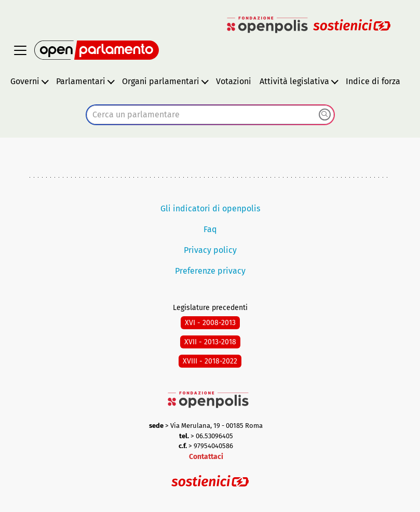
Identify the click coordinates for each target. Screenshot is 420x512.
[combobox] (210, 115)
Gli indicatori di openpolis (210, 208)
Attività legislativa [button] (294, 81)
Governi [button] (25, 81)
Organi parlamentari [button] (161, 81)
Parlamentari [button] (81, 81)
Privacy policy (210, 250)
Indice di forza (373, 81)
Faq (210, 229)
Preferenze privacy (210, 271)
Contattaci (206, 457)
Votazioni (234, 81)
